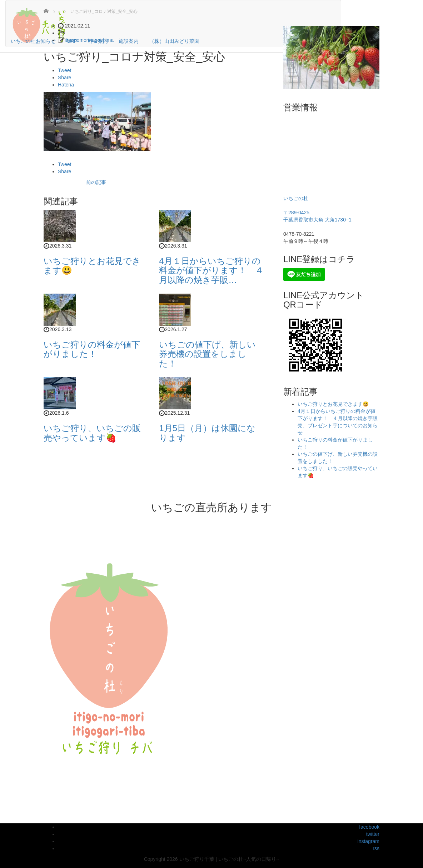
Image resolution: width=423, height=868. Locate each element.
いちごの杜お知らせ (33, 41)
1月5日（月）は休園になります (207, 433)
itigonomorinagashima (89, 40)
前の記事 (96, 182)
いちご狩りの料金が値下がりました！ (92, 349)
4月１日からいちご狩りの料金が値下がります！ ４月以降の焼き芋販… (211, 270)
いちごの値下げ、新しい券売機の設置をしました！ (207, 354)
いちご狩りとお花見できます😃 (92, 266)
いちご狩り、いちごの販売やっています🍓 (92, 433)
